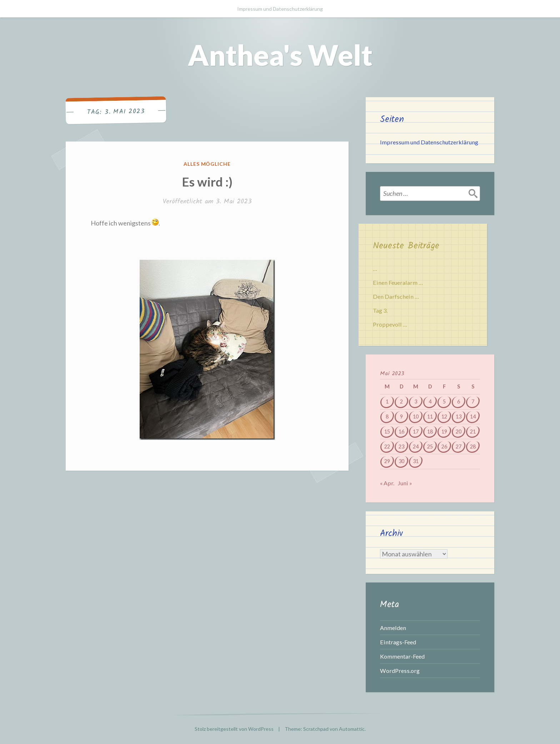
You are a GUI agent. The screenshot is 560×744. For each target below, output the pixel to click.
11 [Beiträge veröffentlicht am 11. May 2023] (430, 416)
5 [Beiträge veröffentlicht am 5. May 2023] (444, 401)
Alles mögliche (207, 164)
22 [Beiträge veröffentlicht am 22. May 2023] (387, 447)
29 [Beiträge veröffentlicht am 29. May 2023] (387, 461)
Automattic (352, 729)
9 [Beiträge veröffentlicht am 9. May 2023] (401, 416)
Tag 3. (380, 310)
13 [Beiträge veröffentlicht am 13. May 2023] (459, 416)
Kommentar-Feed (402, 656)
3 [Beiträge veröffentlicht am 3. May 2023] (416, 401)
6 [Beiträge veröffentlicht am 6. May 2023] (459, 401)
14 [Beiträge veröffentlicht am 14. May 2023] (473, 416)
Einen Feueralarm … (398, 282)
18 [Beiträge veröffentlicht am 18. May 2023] (430, 431)
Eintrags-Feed (398, 642)
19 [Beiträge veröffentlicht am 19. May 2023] (444, 431)
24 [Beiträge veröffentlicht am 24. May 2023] (416, 447)
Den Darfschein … (396, 296)
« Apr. (387, 483)
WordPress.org (400, 671)
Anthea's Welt (280, 55)
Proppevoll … (390, 324)
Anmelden (393, 628)
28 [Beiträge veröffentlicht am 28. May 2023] (473, 447)
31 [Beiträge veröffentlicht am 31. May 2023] (416, 461)
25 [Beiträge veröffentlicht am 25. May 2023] (430, 447)
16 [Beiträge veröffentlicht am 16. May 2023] (401, 431)
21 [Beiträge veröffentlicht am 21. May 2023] (473, 431)
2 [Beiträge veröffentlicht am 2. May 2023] (401, 401)
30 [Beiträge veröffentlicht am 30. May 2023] (401, 461)
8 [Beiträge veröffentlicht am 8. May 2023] (387, 416)
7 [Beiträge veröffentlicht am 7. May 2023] (473, 401)
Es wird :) (207, 182)
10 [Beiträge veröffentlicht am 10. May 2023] (416, 416)
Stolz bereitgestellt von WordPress (234, 729)
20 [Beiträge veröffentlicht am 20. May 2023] (459, 431)
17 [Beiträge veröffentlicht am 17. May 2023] (416, 431)
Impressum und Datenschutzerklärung (280, 9)
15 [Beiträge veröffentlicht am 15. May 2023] (387, 431)
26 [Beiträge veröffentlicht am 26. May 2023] (444, 447)
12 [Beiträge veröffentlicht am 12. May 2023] (444, 416)
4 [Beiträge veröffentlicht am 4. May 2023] (430, 401)
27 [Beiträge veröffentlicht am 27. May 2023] (459, 447)
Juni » (405, 483)
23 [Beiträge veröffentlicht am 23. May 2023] (401, 447)
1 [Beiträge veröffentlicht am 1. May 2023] (387, 401)
